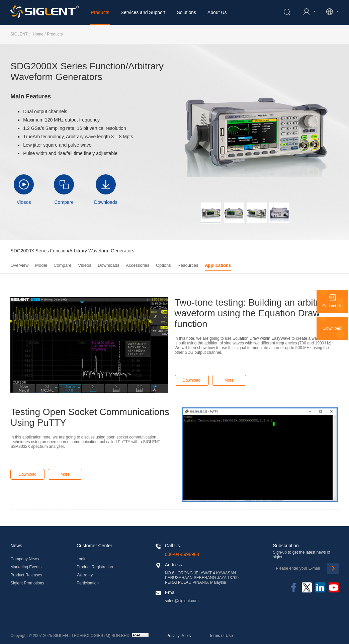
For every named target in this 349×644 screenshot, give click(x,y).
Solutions (186, 12)
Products (100, 12)
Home (38, 34)
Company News (25, 559)
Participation (88, 583)
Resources (188, 265)
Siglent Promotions (27, 583)
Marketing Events (26, 567)
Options (163, 265)
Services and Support (143, 12)
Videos (24, 202)
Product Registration (95, 567)
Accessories (138, 265)
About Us (217, 12)
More (229, 380)
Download (192, 380)
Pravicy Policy (179, 636)
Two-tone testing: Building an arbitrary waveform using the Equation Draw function (253, 313)
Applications (218, 265)
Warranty (85, 575)
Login (81, 559)
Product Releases (26, 575)
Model (41, 265)
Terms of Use (221, 636)
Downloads (106, 202)
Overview (19, 265)
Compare (64, 202)
